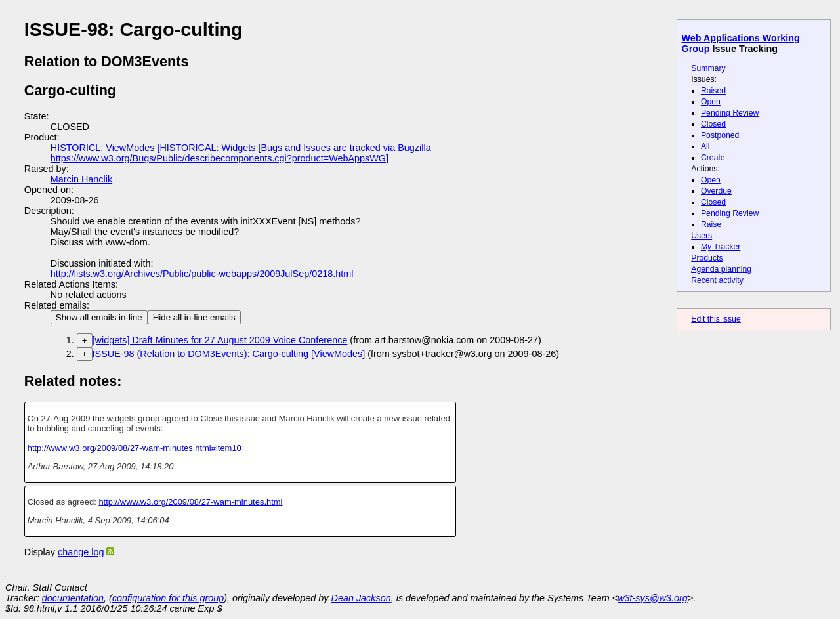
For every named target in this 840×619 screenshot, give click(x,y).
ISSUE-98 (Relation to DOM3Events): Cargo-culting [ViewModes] (229, 354)
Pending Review (730, 113)
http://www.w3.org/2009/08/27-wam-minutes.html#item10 (135, 448)
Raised (713, 91)
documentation (73, 598)
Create (713, 158)
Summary (708, 68)
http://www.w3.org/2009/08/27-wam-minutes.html (190, 502)
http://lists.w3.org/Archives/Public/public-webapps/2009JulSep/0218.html (202, 274)
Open (711, 102)
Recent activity (717, 280)
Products (707, 258)
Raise (711, 224)
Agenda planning (721, 269)
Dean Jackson (361, 598)
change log (81, 552)
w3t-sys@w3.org (653, 598)
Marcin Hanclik (81, 179)
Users (702, 236)
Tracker (721, 247)
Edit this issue (716, 319)
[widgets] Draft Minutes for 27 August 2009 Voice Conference (220, 340)
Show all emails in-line (99, 317)
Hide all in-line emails (194, 317)
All (705, 146)
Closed (713, 124)
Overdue (716, 191)
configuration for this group (168, 598)
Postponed (720, 135)
